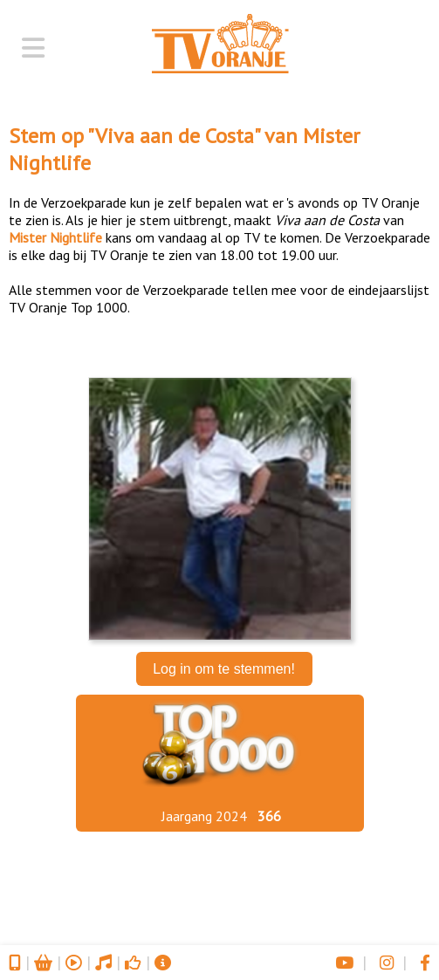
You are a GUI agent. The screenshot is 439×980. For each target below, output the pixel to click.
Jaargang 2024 (204, 816)
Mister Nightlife (55, 237)
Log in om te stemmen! (224, 669)
